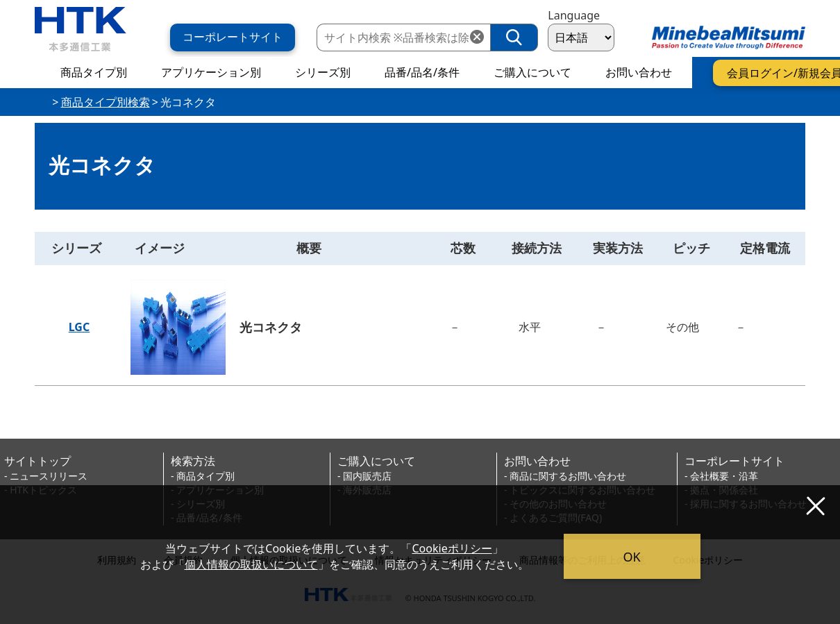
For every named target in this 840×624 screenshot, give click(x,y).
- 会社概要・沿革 (721, 476)
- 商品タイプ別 (203, 476)
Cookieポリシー (452, 548)
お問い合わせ (537, 461)
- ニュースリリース (46, 476)
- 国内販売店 (364, 476)
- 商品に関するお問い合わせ (565, 476)
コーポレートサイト (734, 461)
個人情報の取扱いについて (251, 564)
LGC (79, 327)
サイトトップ (37, 461)
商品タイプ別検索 (106, 102)
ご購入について (376, 461)
